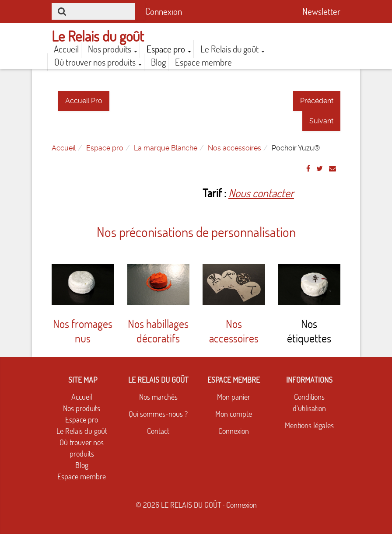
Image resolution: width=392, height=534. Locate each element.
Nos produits (113, 49)
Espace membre (203, 62)
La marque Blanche (166, 148)
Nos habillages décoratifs (158, 331)
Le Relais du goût (233, 49)
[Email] (332, 169)
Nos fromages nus (83, 331)
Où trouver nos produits (98, 62)
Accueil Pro (84, 101)
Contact (158, 431)
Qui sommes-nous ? (158, 414)
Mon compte (234, 414)
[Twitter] (320, 169)
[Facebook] (308, 169)
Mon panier (234, 397)
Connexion (164, 11)
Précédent (317, 101)
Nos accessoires (234, 148)
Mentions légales (309, 425)
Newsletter (321, 11)
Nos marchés (158, 397)
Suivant (321, 121)
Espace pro (169, 49)
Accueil (66, 49)
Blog (158, 62)
